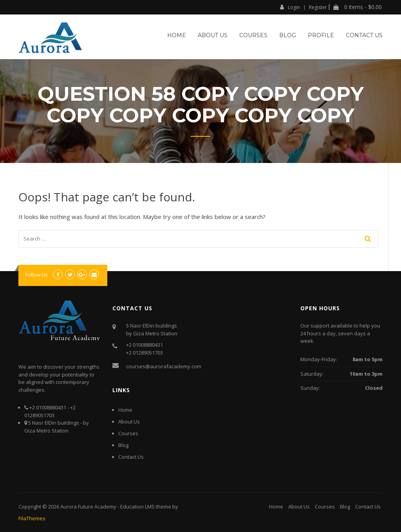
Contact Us (364, 35)
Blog (288, 35)
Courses (253, 35)
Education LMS (137, 507)
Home (177, 35)
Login (290, 7)
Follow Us (37, 275)
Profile (321, 35)
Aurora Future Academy (88, 507)
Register (318, 7)
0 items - (358, 7)
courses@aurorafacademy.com (164, 366)
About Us (213, 35)
